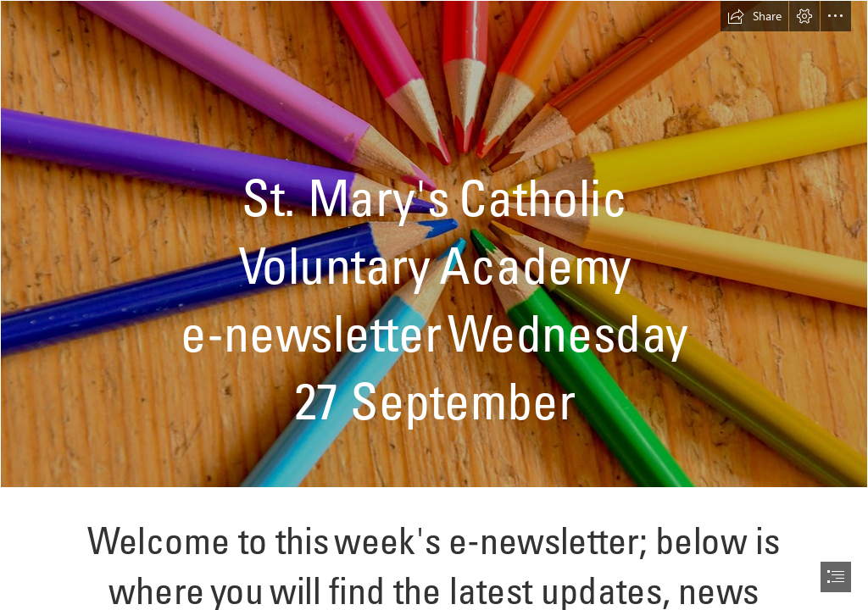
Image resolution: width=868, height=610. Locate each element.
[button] (754, 16)
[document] (434, 305)
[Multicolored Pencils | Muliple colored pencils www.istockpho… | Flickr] (434, 244)
